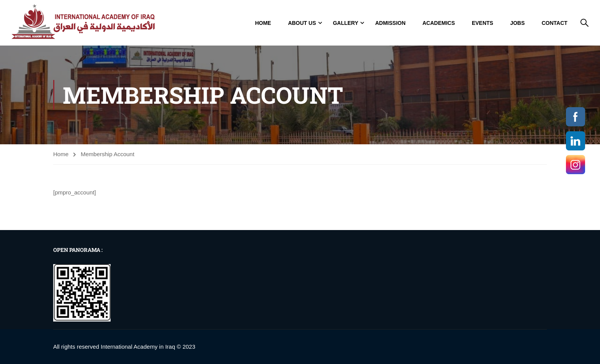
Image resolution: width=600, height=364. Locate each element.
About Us (302, 23)
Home (263, 23)
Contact (554, 23)
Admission (390, 23)
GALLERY (346, 23)
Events (483, 23)
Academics (439, 23)
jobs (517, 23)
